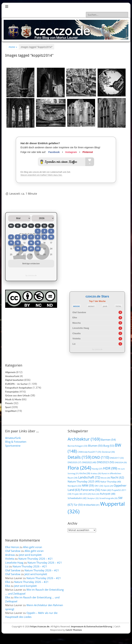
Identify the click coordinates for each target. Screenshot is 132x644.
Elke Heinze (12, 547)
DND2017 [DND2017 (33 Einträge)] (117, 458)
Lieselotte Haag (81, 328)
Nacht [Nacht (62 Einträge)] (117, 477)
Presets (9, 403)
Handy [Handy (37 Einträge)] (97, 469)
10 (51, 237)
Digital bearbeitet (14, 380)
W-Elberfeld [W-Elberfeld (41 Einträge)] (91, 505)
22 (38, 249)
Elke (75, 318)
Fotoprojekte (12, 392)
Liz (74, 344)
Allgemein (10, 372)
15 (38, 243)
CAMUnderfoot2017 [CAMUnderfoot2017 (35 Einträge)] (89, 452)
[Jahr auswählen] (43, 218)
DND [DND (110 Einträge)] (101, 457)
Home (13, 47)
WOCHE (76, 306)
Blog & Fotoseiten (16, 442)
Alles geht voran (33, 547)
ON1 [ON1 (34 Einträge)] (99, 486)
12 (18, 243)
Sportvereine (13, 446)
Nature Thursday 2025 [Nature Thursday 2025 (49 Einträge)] (84, 481)
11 (11, 243)
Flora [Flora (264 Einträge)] (79, 468)
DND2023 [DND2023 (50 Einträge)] (105, 462)
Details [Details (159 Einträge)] (79, 457)
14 (31, 243)
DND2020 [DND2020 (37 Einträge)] (75, 462)
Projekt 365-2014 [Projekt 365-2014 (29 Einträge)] (81, 494)
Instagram (71, 152)
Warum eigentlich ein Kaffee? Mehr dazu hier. (41, 175)
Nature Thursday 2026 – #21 (36, 559)
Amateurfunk (12, 376)
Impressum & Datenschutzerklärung (92, 626)
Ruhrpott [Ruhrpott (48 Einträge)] (108, 494)
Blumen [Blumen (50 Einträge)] (95, 446)
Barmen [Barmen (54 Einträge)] (108, 440)
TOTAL (118, 306)
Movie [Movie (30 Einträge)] (105, 478)
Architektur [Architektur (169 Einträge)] (84, 439)
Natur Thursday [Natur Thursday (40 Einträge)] (111, 482)
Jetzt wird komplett (30, 555)
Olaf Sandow (79, 312)
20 (24, 249)
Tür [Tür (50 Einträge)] (78, 505)
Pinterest (88, 152)
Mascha (76, 323)
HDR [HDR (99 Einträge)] (110, 468)
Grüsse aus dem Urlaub (17, 395)
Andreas (10, 555)
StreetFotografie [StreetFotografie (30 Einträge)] (108, 498)
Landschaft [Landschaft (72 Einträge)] (89, 477)
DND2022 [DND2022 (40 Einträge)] (89, 462)
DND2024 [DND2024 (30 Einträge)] (121, 462)
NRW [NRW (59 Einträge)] (88, 486)
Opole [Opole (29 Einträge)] (108, 486)
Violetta (76, 339)
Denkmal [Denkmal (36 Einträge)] (108, 452)
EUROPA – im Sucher (17, 384)
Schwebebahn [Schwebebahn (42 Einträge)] (77, 498)
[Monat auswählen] (19, 218)
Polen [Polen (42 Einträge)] (106, 490)
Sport (8, 407)
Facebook (54, 152)
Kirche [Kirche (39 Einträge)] (85, 473)
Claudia (76, 333)
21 (31, 249)
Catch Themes (74, 630)
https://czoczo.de (40, 626)
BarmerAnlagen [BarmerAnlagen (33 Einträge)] (78, 446)
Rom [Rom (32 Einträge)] (95, 494)
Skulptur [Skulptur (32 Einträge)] (93, 498)
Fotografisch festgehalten (19, 388)
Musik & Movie (13, 399)
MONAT (91, 306)
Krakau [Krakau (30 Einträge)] (96, 473)
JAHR (105, 306)
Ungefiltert (11, 411)
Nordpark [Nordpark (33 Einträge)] (74, 486)
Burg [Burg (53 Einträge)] (109, 446)
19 (18, 249)
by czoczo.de (31, 275)
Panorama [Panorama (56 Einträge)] (90, 490)
